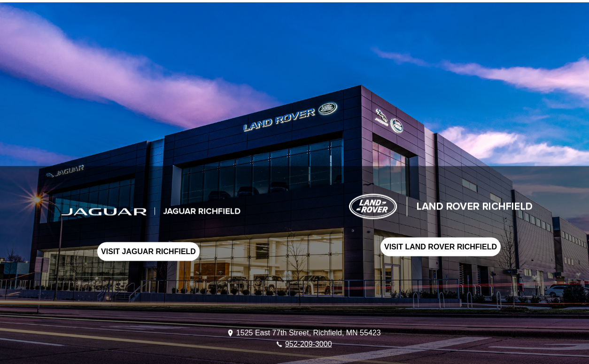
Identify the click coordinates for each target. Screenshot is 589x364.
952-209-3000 (309, 344)
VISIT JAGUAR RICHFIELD (148, 252)
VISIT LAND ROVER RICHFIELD (441, 247)
